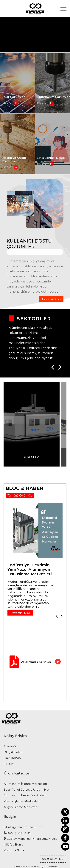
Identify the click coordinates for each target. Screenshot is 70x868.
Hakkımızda (12, 758)
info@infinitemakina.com (25, 827)
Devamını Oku (51, 299)
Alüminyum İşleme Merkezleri (25, 784)
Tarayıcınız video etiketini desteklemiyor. (35, 35)
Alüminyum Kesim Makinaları (25, 795)
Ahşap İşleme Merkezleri (21, 807)
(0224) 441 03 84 (19, 833)
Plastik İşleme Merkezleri (22, 801)
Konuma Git (14, 850)
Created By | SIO (53, 859)
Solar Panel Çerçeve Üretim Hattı (27, 790)
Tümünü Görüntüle (20, 496)
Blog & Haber (13, 752)
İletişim (9, 764)
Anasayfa (10, 746)
